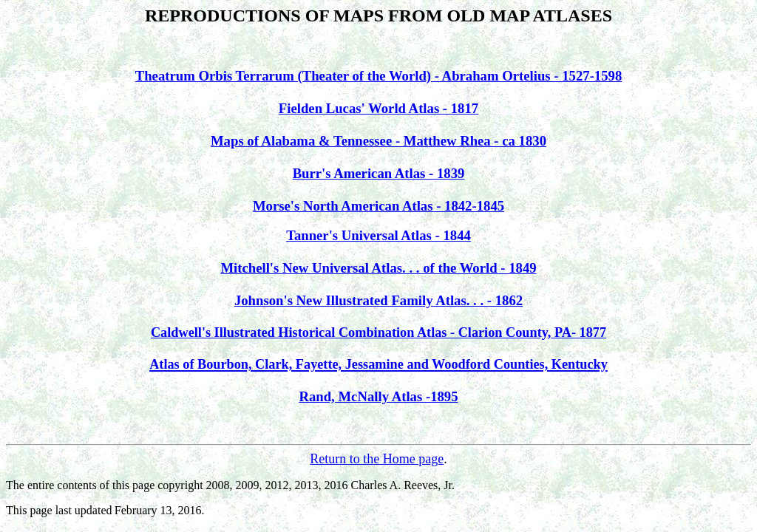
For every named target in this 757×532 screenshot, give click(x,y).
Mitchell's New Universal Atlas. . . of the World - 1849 (378, 268)
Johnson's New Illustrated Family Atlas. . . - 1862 (378, 300)
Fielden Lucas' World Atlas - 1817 (378, 108)
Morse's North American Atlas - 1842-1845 (378, 206)
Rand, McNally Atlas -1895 (378, 396)
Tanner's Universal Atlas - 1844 (378, 235)
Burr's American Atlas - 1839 (379, 173)
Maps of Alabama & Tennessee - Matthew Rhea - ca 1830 (378, 141)
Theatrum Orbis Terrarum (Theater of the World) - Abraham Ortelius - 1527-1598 (379, 76)
